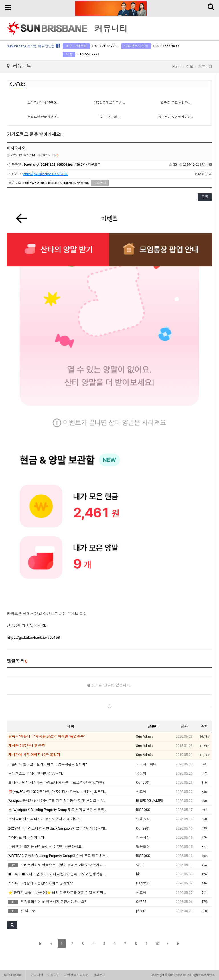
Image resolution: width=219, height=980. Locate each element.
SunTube (18, 84)
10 (157, 944)
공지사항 (37, 975)
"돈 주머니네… (109, 117)
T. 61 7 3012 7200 (105, 46)
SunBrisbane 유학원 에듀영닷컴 (33, 46)
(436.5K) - (62, 165)
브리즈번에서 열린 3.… (43, 103)
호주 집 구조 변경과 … (176, 103)
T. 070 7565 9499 (165, 46)
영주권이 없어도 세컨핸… (176, 117)
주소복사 (100, 183)
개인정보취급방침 (76, 975)
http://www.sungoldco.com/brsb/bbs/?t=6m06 (56, 183)
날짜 (184, 726)
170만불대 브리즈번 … (109, 103)
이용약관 (54, 975)
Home (177, 67)
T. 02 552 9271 (88, 54)
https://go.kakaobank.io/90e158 (46, 174)
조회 (204, 726)
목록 (205, 197)
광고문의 (99, 975)
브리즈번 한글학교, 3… (43, 117)
